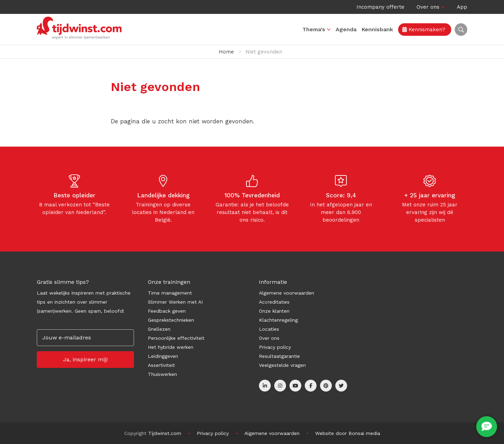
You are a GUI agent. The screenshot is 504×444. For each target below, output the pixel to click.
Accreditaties (274, 302)
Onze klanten (274, 311)
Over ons (428, 7)
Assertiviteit (161, 365)
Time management (170, 293)
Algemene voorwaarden (287, 293)
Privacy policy (275, 347)
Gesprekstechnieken (171, 320)
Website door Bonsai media (348, 433)
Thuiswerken (162, 374)
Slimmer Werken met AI (175, 302)
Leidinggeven (163, 356)
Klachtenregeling (278, 320)
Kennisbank (377, 29)
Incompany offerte (380, 7)
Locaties (269, 329)
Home (226, 52)
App (462, 7)
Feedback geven (167, 311)
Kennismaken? (424, 30)
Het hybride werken (171, 347)
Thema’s (314, 29)
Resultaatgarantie (279, 356)
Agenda (346, 29)
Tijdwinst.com (165, 433)
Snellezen (159, 329)
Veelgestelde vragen (282, 365)
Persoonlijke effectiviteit (176, 338)
